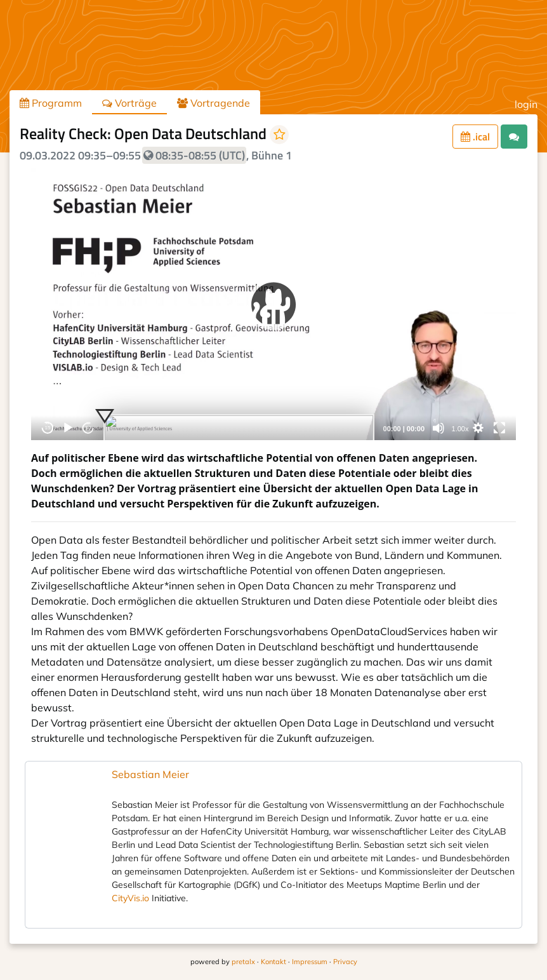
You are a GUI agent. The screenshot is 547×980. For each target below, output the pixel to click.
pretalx (243, 962)
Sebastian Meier (150, 774)
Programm (51, 103)
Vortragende (214, 103)
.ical (475, 137)
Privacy (345, 962)
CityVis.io (130, 898)
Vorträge (129, 103)
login (526, 104)
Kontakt (273, 962)
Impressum (310, 962)
